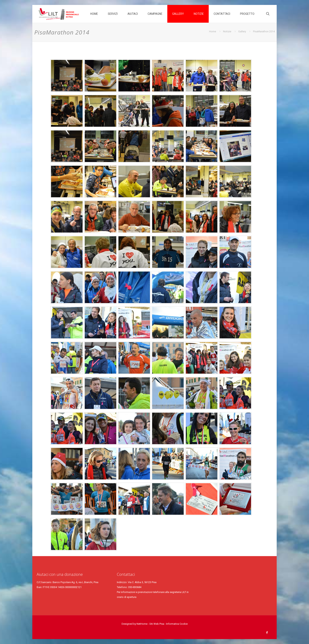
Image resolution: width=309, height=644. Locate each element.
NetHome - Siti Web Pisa (151, 624)
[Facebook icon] (267, 633)
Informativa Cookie (177, 624)
